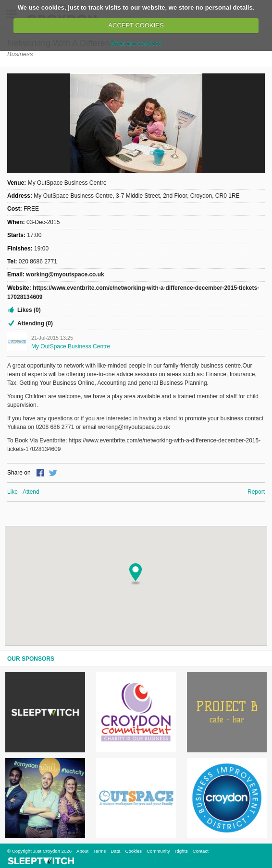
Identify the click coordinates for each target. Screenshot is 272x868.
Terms (99, 851)
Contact (201, 851)
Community (158, 851)
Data (115, 851)
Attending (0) (35, 323)
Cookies (133, 851)
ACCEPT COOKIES (136, 25)
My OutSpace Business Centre (71, 346)
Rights (181, 851)
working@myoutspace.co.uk (65, 274)
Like (12, 492)
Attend (31, 492)
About (82, 851)
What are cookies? (136, 43)
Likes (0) (29, 310)
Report (256, 492)
